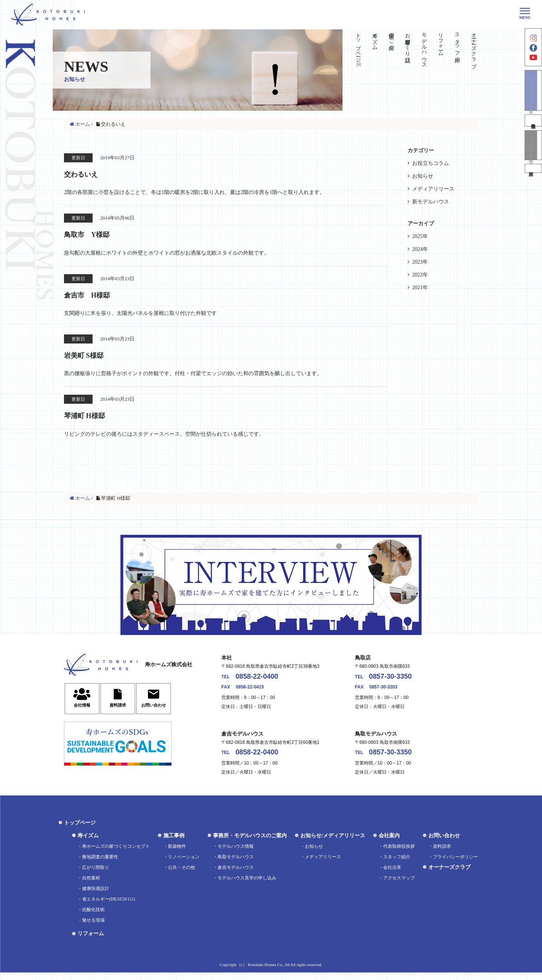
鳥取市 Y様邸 (94, 235)
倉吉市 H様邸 (95, 296)
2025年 (420, 236)
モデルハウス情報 (236, 854)
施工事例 (174, 843)
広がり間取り (96, 875)
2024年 (420, 249)
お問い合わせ (444, 843)
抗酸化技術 (93, 917)
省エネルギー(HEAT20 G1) (108, 907)
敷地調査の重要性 (100, 864)
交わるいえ (87, 174)
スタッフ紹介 (457, 41)
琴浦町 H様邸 (91, 418)
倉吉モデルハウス (236, 875)
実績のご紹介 (391, 35)
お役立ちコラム (431, 163)
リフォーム (441, 41)
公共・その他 (181, 875)
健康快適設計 (96, 896)
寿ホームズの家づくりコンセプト (116, 854)
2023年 (420, 262)
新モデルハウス (431, 202)
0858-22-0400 (264, 681)
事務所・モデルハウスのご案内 (250, 843)
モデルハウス (424, 47)
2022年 (420, 275)
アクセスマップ (399, 885)
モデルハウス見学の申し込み (247, 885)
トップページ (358, 44)
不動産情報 (533, 131)
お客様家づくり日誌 (408, 41)
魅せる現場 (93, 928)
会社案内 (389, 843)
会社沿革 (392, 875)
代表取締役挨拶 (399, 854)
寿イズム (375, 38)
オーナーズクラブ (474, 47)
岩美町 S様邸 (90, 357)
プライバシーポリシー (455, 864)
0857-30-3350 (397, 681)
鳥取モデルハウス (236, 864)
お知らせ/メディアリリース (333, 843)
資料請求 (533, 184)
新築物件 (177, 854)
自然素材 (91, 885)
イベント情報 (533, 158)
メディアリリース (433, 189)
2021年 (420, 288)
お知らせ (423, 176)
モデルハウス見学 (533, 100)
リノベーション (184, 864)
